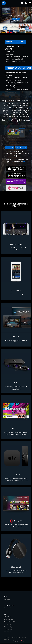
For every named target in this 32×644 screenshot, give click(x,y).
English (24, 641)
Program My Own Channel (18, 68)
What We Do (8, 617)
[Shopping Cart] (22, 3)
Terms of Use (8, 624)
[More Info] (24, 162)
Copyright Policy (9, 629)
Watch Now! (16, 19)
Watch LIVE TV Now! (15, 42)
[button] (5, 28)
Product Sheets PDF (10, 622)
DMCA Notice (8, 632)
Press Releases (8, 619)
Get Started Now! (21, 147)
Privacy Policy (8, 627)
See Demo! (10, 147)
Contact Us (7, 599)
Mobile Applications (10, 608)
